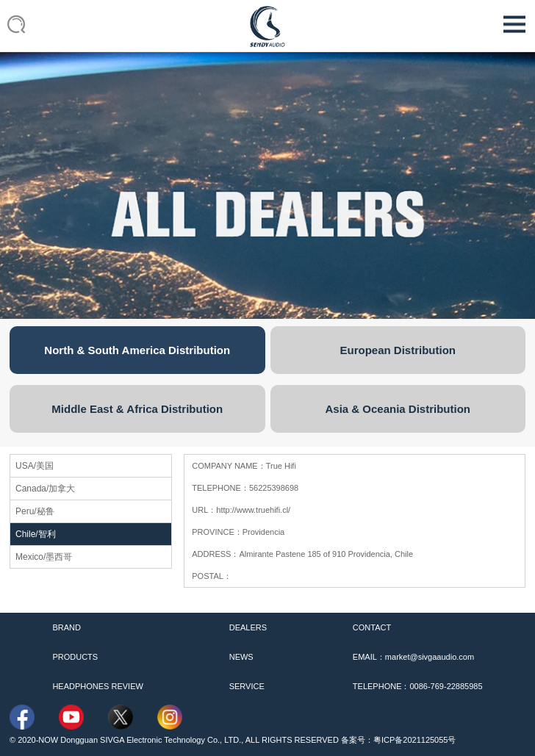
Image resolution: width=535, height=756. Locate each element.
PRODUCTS (75, 657)
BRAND (67, 627)
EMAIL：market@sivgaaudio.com (413, 657)
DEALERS (248, 627)
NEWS (241, 657)
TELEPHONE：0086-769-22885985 (418, 686)
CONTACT (372, 627)
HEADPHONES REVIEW (97, 686)
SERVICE (247, 686)
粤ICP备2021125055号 (415, 740)
